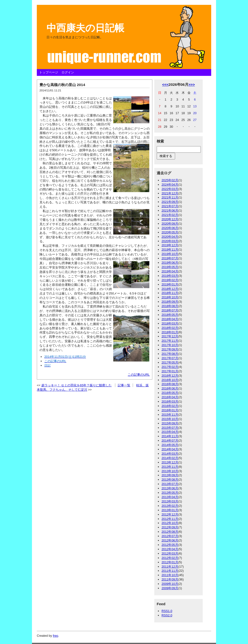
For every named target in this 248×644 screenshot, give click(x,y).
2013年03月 (170, 501)
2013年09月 (170, 475)
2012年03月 (170, 553)
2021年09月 (170, 202)
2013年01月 (170, 510)
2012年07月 (170, 536)
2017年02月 (170, 367)
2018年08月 (170, 306)
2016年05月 (170, 393)
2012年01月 (170, 562)
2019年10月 (170, 254)
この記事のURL (139, 375)
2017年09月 (170, 349)
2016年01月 (170, 410)
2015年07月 (170, 428)
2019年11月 (170, 250)
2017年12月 (170, 336)
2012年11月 (170, 519)
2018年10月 (170, 297)
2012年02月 (170, 558)
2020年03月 (170, 241)
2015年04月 (170, 432)
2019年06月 (170, 263)
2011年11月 (170, 571)
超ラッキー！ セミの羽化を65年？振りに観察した (77, 385)
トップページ (49, 72)
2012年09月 (170, 527)
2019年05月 (170, 267)
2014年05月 (170, 445)
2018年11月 (170, 293)
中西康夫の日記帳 (85, 28)
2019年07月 (170, 258)
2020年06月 (170, 228)
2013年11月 (170, 467)
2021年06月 (170, 211)
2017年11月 (170, 341)
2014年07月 (170, 441)
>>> (192, 84)
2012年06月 (170, 540)
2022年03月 (170, 189)
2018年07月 (170, 310)
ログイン (68, 72)
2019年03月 (170, 276)
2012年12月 (170, 514)
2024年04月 (170, 185)
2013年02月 (170, 506)
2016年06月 (170, 388)
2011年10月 (170, 575)
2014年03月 (170, 454)
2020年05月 (170, 232)
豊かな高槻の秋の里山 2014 (62, 85)
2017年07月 (170, 358)
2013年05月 (170, 493)
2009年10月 (170, 584)
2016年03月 (170, 402)
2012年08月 (170, 532)
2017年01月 (170, 371)
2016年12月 (170, 376)
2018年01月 (170, 332)
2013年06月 (170, 488)
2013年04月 (170, 497)
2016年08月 (170, 384)
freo (55, 636)
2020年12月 (170, 219)
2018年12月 (170, 289)
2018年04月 (170, 319)
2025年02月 (170, 180)
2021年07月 (170, 206)
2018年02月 (170, 328)
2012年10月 (170, 523)
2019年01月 (170, 284)
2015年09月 (170, 423)
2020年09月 (170, 224)
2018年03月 (170, 323)
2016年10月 (170, 380)
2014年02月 (170, 458)
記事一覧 (124, 385)
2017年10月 (170, 345)
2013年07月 (170, 484)
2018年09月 (170, 302)
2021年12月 (170, 193)
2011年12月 (170, 567)
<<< (165, 84)
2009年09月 (170, 588)
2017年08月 (170, 354)
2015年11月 (170, 415)
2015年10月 (170, 419)
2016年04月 (170, 397)
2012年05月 (170, 545)
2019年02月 (170, 280)
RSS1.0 (167, 611)
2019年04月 (170, 271)
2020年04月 (170, 237)
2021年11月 (170, 197)
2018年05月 (170, 315)
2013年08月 (170, 480)
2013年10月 (170, 471)
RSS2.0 (167, 615)
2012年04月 (170, 549)
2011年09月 (170, 579)
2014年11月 (170, 436)
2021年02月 (170, 215)
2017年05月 (170, 362)
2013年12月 (170, 462)
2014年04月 (170, 449)
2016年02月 (170, 406)
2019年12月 (170, 245)
